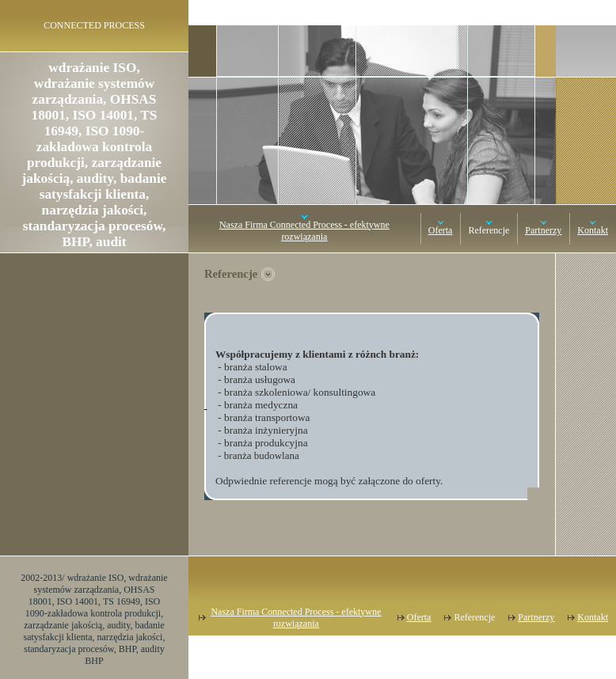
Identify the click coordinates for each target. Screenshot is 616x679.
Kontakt (593, 230)
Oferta (441, 230)
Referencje (489, 230)
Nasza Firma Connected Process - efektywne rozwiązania (304, 231)
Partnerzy (543, 230)
